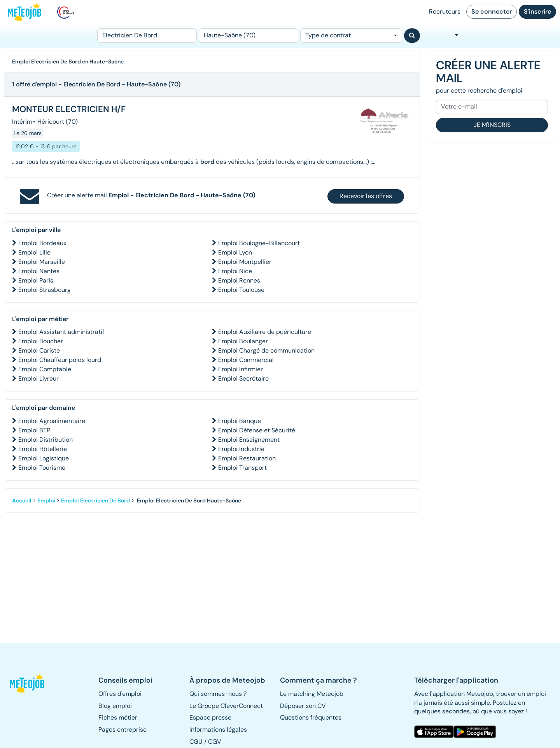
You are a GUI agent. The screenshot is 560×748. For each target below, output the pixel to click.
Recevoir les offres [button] (366, 196)
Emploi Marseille (42, 262)
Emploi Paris (36, 280)
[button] (31, 683)
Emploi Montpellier (245, 262)
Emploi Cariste (39, 350)
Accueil (22, 500)
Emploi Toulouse (241, 290)
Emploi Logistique (44, 458)
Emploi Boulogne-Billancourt (259, 243)
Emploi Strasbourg (45, 290)
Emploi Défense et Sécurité (257, 430)
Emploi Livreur (38, 378)
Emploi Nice (235, 271)
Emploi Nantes (39, 271)
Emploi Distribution (45, 440)
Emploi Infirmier (241, 369)
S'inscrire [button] (537, 11)
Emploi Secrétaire (243, 378)
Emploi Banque (240, 421)
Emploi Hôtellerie (43, 449)
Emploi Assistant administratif (61, 332)
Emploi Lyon (235, 252)
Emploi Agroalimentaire (52, 421)
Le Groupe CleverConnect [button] (226, 706)
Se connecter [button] (492, 11)
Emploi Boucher (41, 341)
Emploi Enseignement (249, 440)
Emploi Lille (34, 252)
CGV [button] (215, 742)
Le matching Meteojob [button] (312, 694)
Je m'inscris (492, 125)
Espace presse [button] (210, 717)
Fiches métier (118, 717)
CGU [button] (196, 742)
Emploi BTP (34, 430)
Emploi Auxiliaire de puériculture (265, 332)
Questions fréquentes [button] (311, 717)
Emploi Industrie (241, 449)
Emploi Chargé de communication (266, 350)
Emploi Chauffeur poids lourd (60, 360)
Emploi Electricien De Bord (95, 500)
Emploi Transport (242, 468)
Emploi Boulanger (243, 341)
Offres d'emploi (120, 694)
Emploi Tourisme (42, 468)
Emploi (46, 500)
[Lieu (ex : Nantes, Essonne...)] (248, 36)
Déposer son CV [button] (303, 706)
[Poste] (147, 36)
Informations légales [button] (218, 730)
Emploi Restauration (247, 458)
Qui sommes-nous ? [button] (218, 694)
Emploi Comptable (45, 369)
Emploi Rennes (239, 280)
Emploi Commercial (246, 360)
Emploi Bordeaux (42, 243)
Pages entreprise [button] (122, 730)
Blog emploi (115, 706)
